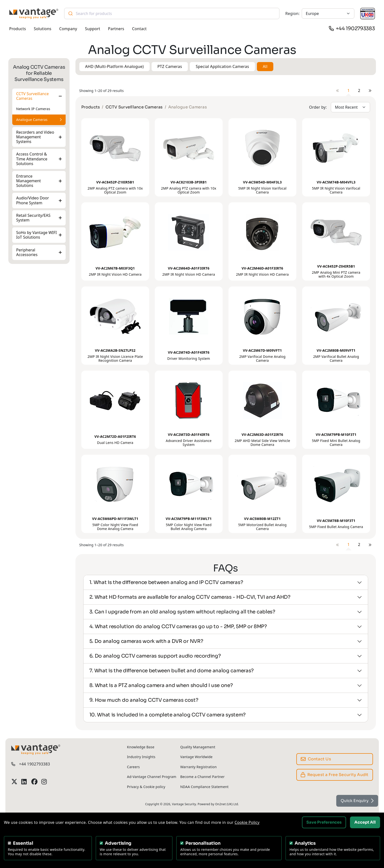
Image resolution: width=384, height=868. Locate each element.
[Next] (370, 91)
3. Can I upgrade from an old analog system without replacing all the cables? (182, 612)
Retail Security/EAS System (33, 218)
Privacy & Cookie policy (146, 787)
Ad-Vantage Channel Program (152, 777)
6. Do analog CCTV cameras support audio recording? (155, 656)
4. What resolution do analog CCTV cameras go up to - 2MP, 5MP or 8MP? (178, 627)
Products (91, 107)
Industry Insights (141, 757)
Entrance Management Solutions (29, 181)
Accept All (365, 822)
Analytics (305, 843)
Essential (23, 843)
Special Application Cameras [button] (222, 66)
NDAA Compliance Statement (204, 787)
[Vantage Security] (34, 14)
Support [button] (93, 29)
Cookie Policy (247, 822)
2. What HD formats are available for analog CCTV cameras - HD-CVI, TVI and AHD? (190, 597)
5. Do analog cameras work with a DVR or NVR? (146, 641)
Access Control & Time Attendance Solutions (32, 159)
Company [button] (68, 29)
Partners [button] (116, 29)
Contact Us (316, 759)
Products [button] (18, 29)
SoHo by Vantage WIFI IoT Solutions (36, 235)
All (265, 66)
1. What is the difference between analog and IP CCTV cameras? (166, 582)
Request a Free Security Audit (335, 775)
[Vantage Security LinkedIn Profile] (24, 782)
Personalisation (203, 843)
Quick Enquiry (357, 801)
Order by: (318, 107)
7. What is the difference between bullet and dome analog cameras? (172, 671)
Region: (292, 13)
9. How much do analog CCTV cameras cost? (144, 700)
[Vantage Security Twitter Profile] (14, 782)
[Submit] (70, 13)
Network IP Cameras (33, 109)
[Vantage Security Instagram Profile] (44, 782)
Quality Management (198, 747)
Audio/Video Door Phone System (33, 200)
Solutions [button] (43, 29)
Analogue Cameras (32, 120)
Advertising (118, 843)
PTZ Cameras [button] (170, 66)
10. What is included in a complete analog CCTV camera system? (168, 715)
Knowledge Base (141, 747)
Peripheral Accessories (27, 252)
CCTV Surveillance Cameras (32, 96)
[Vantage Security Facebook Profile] (34, 782)
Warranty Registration (198, 767)
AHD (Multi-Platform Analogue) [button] (114, 66)
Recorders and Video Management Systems (35, 137)
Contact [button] (139, 29)
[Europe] (328, 13)
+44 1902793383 (355, 29)
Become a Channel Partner (202, 777)
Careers (133, 767)
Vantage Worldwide (196, 757)
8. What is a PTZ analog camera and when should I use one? (161, 685)
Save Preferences (324, 822)
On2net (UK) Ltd (226, 804)
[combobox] (172, 13)
